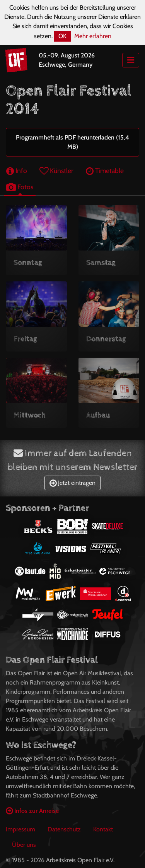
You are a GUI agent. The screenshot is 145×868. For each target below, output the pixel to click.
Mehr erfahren (93, 36)
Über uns (24, 845)
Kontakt (103, 829)
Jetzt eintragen (72, 483)
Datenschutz (64, 829)
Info (17, 171)
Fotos (20, 187)
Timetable (105, 171)
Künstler (56, 171)
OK (62, 36)
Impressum (20, 829)
